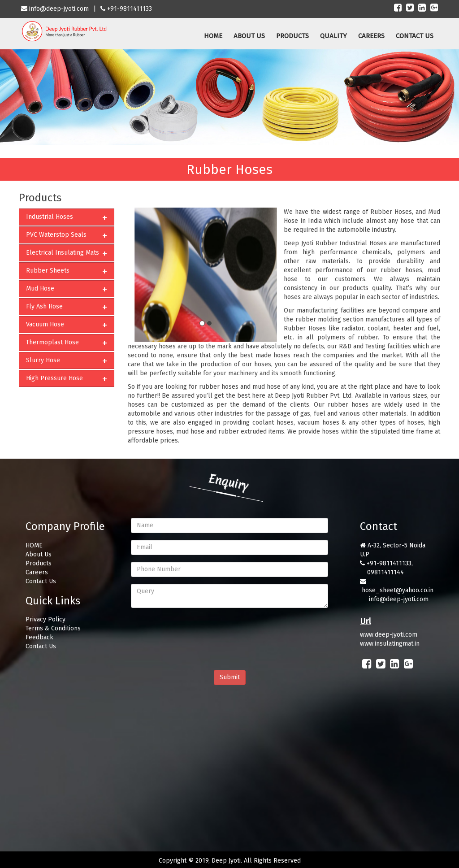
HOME (213, 36)
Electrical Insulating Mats (63, 253)
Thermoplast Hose (52, 342)
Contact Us (41, 581)
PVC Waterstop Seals (56, 235)
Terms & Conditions (53, 628)
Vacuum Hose (45, 324)
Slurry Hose (43, 360)
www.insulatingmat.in (390, 644)
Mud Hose (40, 289)
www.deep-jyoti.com (389, 635)
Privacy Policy (45, 619)
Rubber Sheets (48, 271)
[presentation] (199, 632)
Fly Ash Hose (44, 306)
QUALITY (333, 36)
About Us (39, 554)
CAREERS (371, 36)
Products (39, 563)
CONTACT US (415, 36)
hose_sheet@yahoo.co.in (398, 590)
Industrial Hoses (50, 217)
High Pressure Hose (54, 378)
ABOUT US (249, 36)
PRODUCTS (292, 36)
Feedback (39, 637)
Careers (37, 572)
